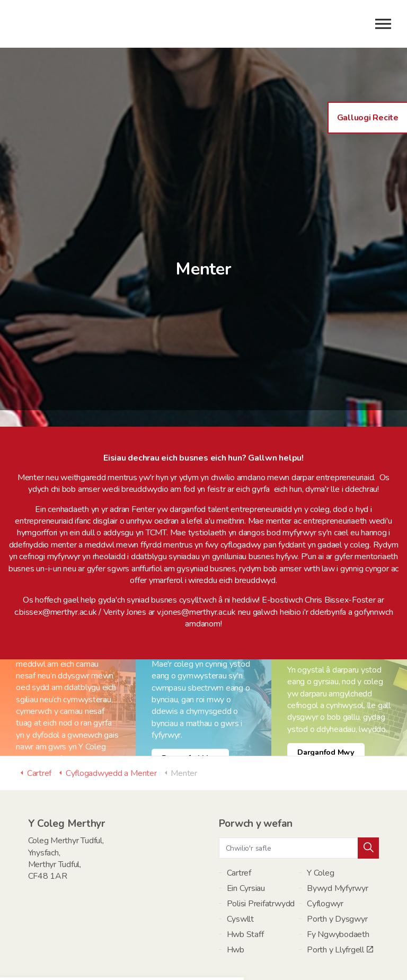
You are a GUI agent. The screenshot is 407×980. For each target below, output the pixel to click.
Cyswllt (240, 863)
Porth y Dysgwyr (337, 863)
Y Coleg (320, 817)
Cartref (239, 817)
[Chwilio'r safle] (299, 792)
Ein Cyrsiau (246, 833)
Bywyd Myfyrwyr (338, 833)
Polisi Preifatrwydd (261, 848)
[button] (368, 792)
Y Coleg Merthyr (69, 24)
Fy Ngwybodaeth (338, 879)
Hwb (236, 894)
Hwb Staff (245, 879)
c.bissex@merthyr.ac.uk (56, 556)
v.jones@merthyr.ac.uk (196, 556)
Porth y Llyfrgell (340, 894)
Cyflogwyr (325, 848)
